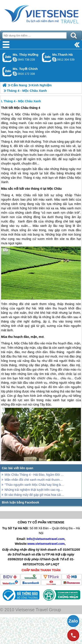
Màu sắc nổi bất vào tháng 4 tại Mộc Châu (31, 189)
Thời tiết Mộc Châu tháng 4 (21, 108)
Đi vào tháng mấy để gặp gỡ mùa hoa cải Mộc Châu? (34, 495)
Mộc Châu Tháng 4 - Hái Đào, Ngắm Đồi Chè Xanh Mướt (34, 475)
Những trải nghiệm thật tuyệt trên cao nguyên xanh (34, 490)
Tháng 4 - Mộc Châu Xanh (22, 101)
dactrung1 (15, 59)
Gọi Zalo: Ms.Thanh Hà (47, 57)
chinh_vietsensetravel (15, 74)
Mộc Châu (22, 114)
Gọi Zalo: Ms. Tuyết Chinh (7, 72)
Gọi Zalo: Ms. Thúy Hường (7, 57)
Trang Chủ (41, 14)
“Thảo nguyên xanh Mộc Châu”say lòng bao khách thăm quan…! (34, 485)
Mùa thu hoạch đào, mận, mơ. (23, 337)
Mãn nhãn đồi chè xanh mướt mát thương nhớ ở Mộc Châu (34, 480)
